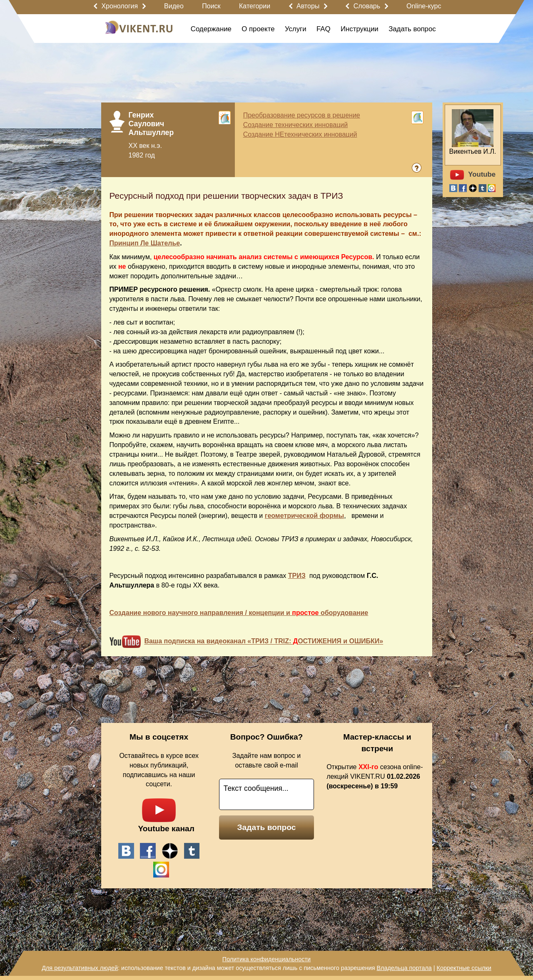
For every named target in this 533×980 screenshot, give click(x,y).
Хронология (120, 6)
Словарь (367, 6)
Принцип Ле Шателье (145, 243)
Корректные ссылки (464, 968)
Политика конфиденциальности (266, 959)
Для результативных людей (80, 968)
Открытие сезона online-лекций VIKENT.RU (375, 776)
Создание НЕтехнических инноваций (300, 134)
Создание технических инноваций (295, 125)
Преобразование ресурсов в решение (302, 115)
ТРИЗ (297, 576)
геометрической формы (304, 516)
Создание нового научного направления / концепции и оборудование (239, 613)
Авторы (308, 6)
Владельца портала (404, 968)
